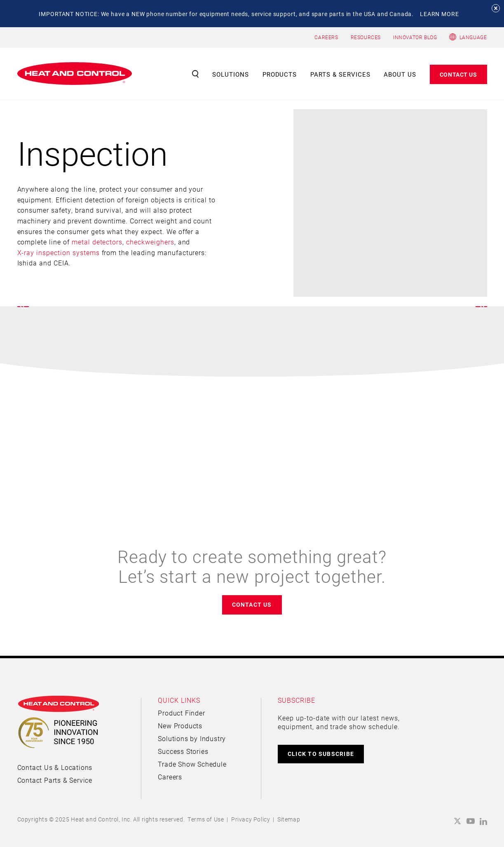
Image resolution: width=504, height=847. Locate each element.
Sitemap (289, 819)
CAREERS (326, 37)
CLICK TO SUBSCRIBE (321, 754)
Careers (170, 777)
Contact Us (458, 74)
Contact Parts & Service (55, 780)
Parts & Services (340, 74)
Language (473, 37)
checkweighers (150, 242)
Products (280, 74)
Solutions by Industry (192, 738)
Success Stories (183, 751)
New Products (180, 726)
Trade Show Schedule (192, 764)
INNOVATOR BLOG (415, 37)
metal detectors (97, 242)
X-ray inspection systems (59, 252)
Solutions (231, 74)
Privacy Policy (251, 819)
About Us (400, 74)
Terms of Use (206, 819)
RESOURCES (366, 37)
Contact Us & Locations (55, 767)
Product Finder (181, 713)
